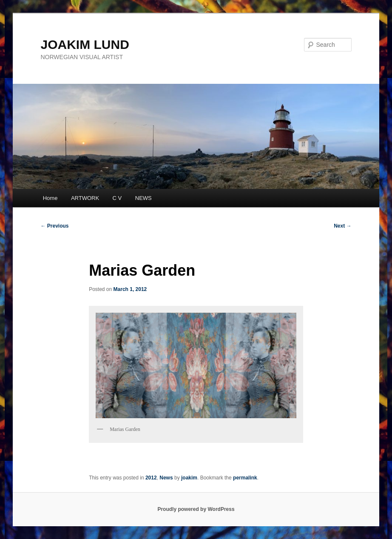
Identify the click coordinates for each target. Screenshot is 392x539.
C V (117, 198)
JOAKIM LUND (85, 44)
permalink (245, 478)
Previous (55, 226)
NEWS (143, 198)
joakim (189, 478)
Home (50, 198)
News (166, 478)
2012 (151, 478)
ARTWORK (85, 198)
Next (342, 226)
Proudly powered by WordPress (196, 509)
